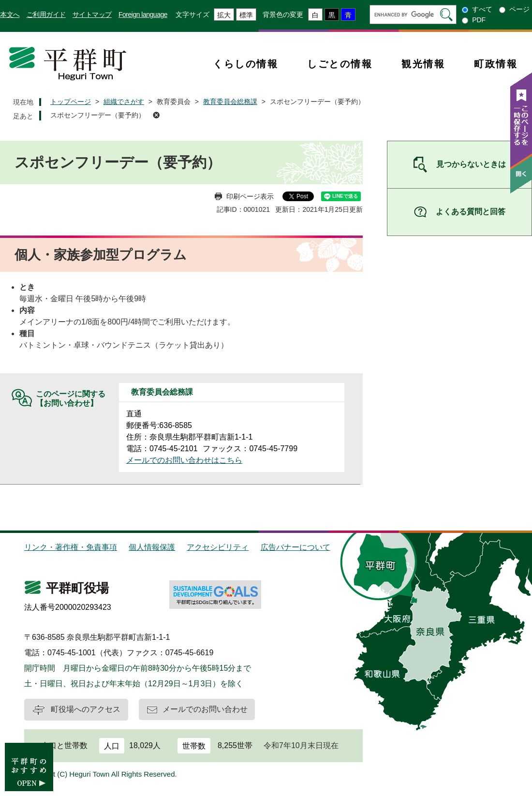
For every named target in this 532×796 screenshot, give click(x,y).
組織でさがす (124, 102)
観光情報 (423, 64)
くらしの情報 (245, 64)
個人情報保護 (152, 547)
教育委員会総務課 (230, 102)
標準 (246, 15)
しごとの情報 (340, 64)
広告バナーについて (296, 547)
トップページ (71, 102)
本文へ (10, 15)
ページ (519, 9)
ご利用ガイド (46, 15)
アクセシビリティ (218, 547)
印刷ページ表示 (250, 196)
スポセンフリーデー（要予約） (98, 115)
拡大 (224, 15)
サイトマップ (92, 15)
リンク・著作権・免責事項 (71, 547)
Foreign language (143, 15)
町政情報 (496, 64)
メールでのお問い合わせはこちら (184, 460)
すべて (482, 9)
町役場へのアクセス (86, 709)
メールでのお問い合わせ (205, 709)
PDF (479, 20)
